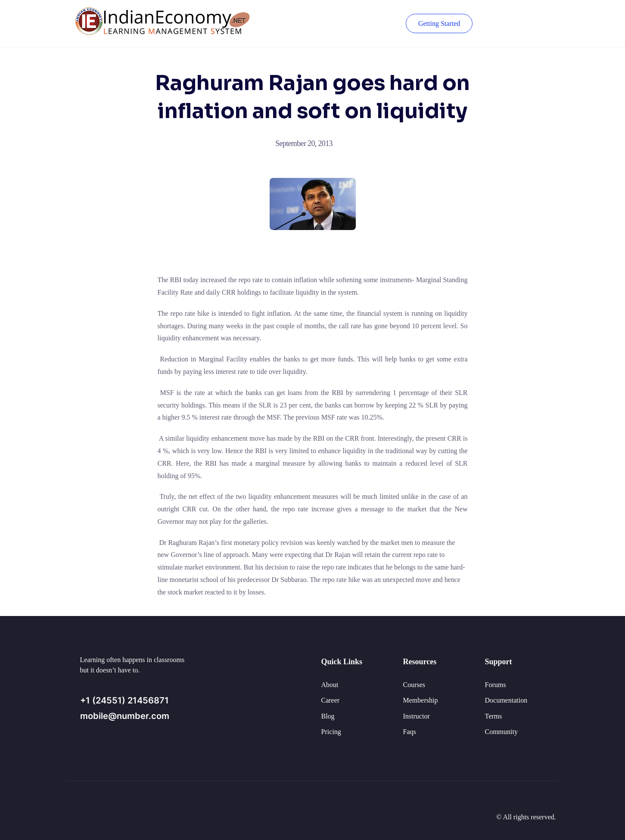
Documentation (506, 700)
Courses (414, 685)
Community (501, 732)
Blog (328, 716)
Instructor (417, 716)
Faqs (410, 732)
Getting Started (438, 23)
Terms (494, 716)
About (330, 685)
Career (331, 700)
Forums (496, 685)
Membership (421, 700)
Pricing (331, 732)
